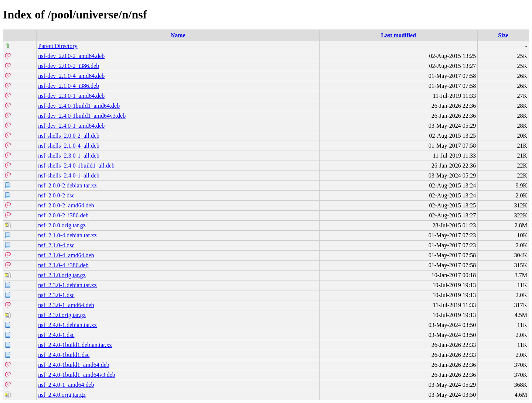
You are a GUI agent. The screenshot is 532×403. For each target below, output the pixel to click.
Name (178, 35)
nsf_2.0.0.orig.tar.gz (62, 225)
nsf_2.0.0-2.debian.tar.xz (67, 185)
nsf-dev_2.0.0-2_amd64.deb (71, 56)
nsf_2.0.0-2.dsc (56, 195)
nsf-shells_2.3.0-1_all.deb (69, 156)
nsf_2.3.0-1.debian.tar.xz (67, 285)
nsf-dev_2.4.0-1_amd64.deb (71, 126)
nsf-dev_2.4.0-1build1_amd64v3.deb (82, 116)
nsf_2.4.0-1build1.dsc (64, 355)
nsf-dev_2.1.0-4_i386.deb (69, 86)
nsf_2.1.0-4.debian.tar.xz (67, 235)
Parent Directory (58, 46)
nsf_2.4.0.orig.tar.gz (62, 395)
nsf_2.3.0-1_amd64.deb (66, 305)
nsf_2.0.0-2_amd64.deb (66, 205)
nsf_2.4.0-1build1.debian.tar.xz (75, 345)
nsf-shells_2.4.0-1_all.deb (69, 175)
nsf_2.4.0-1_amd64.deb (66, 385)
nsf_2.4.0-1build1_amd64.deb (74, 365)
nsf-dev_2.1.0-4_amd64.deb (71, 76)
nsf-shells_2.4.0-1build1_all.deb (76, 166)
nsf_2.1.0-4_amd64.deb (66, 255)
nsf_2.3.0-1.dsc (56, 295)
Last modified (398, 35)
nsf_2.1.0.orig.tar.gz (62, 275)
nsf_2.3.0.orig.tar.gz (62, 315)
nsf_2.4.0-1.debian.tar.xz (67, 325)
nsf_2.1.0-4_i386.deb (63, 265)
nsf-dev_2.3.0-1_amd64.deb (71, 96)
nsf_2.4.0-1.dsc (56, 335)
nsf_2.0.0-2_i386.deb (63, 215)
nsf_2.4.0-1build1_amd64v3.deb (76, 375)
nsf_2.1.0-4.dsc (56, 245)
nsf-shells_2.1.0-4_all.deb (69, 146)
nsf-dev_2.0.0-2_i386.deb (69, 66)
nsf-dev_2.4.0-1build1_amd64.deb (79, 106)
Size (503, 35)
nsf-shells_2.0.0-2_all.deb (69, 136)
